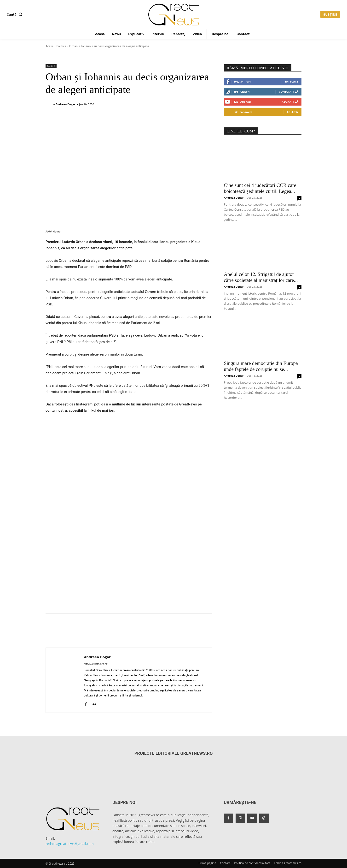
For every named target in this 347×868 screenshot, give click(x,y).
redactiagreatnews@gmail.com (70, 844)
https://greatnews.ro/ (96, 664)
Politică (61, 46)
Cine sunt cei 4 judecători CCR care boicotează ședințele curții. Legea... (260, 188)
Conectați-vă (289, 92)
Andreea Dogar (65, 104)
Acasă (49, 46)
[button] (16, 14)
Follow (292, 112)
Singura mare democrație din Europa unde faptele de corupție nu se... (261, 366)
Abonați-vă (290, 102)
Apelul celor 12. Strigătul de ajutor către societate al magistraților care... (261, 277)
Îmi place (292, 81)
